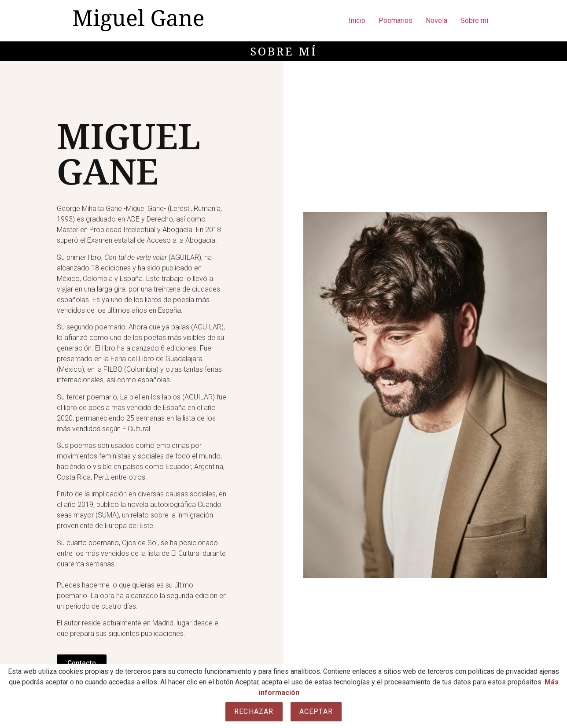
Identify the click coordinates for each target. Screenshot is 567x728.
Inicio (357, 20)
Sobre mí (474, 20)
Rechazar (254, 711)
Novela (436, 20)
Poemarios (396, 20)
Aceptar (316, 711)
